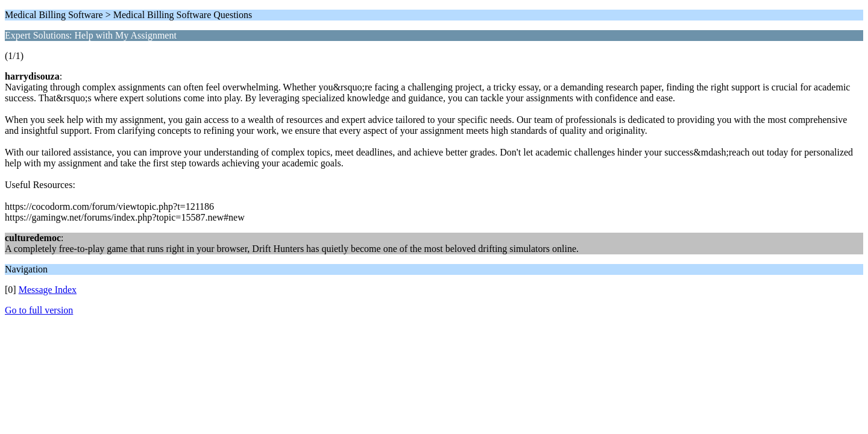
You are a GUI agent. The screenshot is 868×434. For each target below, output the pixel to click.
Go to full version (39, 310)
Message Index (48, 290)
